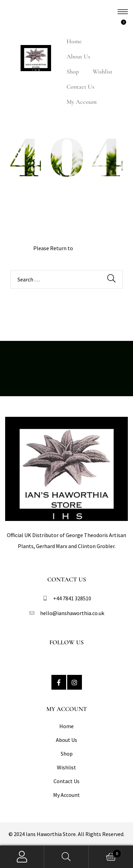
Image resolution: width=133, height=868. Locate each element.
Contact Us (80, 87)
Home (74, 41)
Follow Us (66, 642)
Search (66, 857)
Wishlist (102, 71)
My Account (82, 102)
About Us (78, 56)
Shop (73, 71)
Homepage (87, 248)
